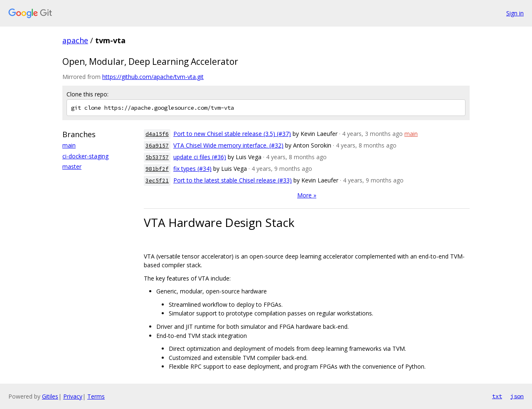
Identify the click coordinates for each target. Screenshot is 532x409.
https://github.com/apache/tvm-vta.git (153, 77)
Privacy (73, 396)
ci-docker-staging (85, 156)
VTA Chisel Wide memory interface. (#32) (228, 145)
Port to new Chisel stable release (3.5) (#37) (232, 134)
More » (307, 195)
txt (497, 396)
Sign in (515, 13)
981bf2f (157, 169)
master (72, 166)
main (69, 145)
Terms (96, 396)
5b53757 (157, 157)
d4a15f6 (157, 134)
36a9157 (157, 146)
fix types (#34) (192, 169)
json (517, 396)
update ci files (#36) (200, 157)
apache (75, 40)
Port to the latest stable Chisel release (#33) (233, 180)
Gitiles (50, 396)
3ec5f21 (157, 181)
